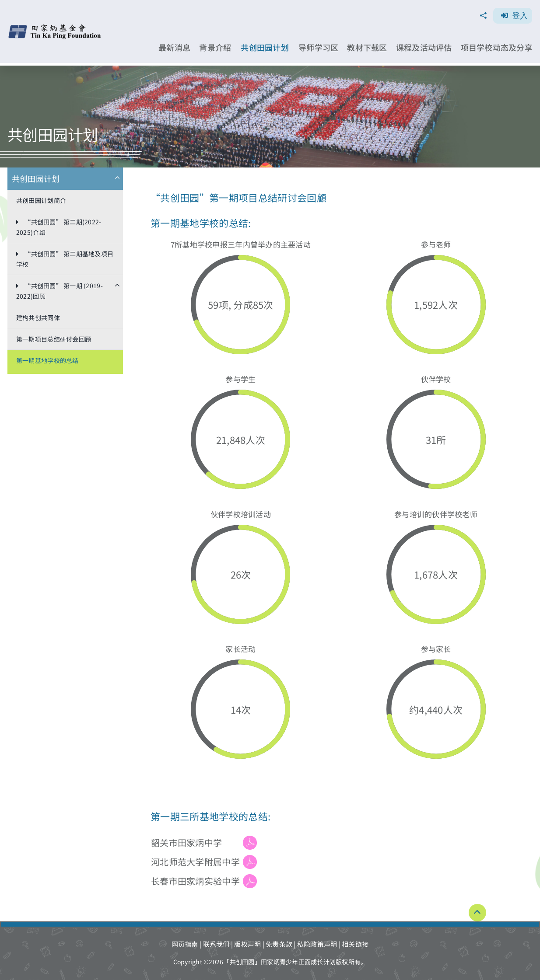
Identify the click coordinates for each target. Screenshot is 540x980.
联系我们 (216, 944)
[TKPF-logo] (56, 27)
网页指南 (185, 944)
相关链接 (355, 944)
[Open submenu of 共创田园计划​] (121, 179)
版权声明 (247, 944)
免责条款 (279, 944)
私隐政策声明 (317, 944)
